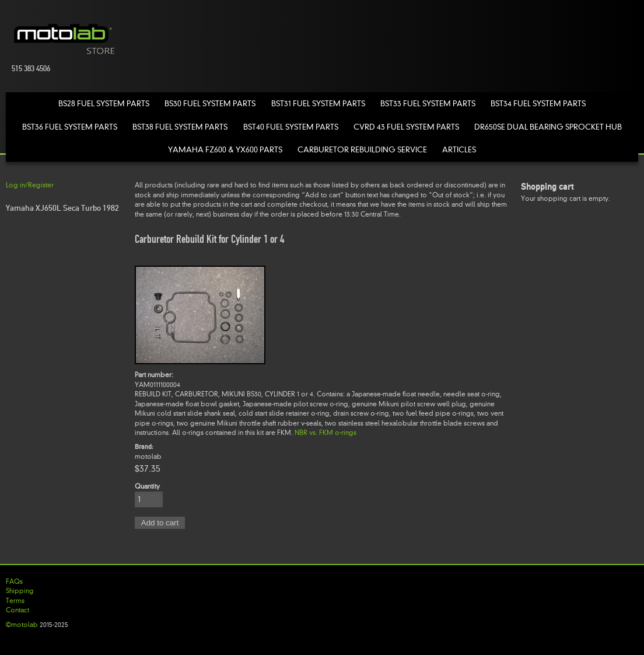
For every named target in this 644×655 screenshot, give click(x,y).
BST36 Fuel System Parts (70, 127)
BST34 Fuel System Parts (538, 104)
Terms (15, 601)
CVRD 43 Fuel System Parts (406, 127)
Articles (459, 150)
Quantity (147, 486)
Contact (17, 610)
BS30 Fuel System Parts (210, 104)
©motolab (22, 625)
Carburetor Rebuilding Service (362, 150)
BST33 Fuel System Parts (428, 104)
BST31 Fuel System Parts (318, 104)
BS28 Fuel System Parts (104, 104)
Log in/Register (30, 185)
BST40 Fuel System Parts (291, 127)
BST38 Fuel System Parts (180, 127)
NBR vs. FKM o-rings (325, 433)
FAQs (14, 581)
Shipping (20, 591)
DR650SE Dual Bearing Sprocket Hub (548, 127)
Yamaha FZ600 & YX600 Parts (225, 150)
